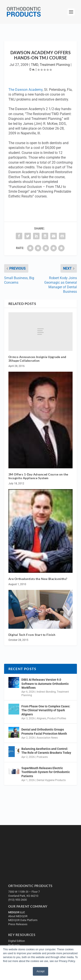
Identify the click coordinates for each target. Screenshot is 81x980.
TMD (35, 65)
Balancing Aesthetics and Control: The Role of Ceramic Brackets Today (46, 751)
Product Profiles (57, 718)
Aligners (41, 718)
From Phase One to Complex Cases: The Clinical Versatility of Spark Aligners (46, 710)
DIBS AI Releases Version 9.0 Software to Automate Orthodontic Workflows (45, 684)
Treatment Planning (55, 65)
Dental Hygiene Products (51, 780)
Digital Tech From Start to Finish (32, 635)
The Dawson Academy (25, 90)
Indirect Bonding (46, 692)
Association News (47, 738)
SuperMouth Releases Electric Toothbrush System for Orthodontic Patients (46, 772)
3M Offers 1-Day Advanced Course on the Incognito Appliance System (38, 476)
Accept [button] (40, 971)
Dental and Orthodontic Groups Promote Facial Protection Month (44, 731)
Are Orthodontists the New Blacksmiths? (38, 579)
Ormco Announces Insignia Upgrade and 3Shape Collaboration (37, 359)
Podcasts (42, 757)
